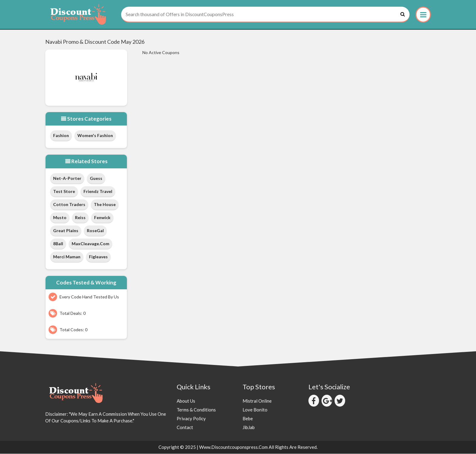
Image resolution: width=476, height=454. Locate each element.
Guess (96, 179)
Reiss (80, 218)
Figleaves (98, 257)
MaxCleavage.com (90, 244)
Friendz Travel (98, 192)
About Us (186, 401)
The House (105, 205)
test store (64, 192)
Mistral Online (257, 401)
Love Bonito (255, 410)
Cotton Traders (69, 205)
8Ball (58, 244)
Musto (60, 218)
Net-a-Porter (67, 179)
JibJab (249, 428)
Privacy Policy (191, 419)
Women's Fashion (95, 136)
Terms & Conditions (196, 410)
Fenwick (102, 218)
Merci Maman (67, 257)
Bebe (248, 419)
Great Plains (66, 231)
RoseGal (95, 231)
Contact (185, 428)
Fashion (61, 136)
